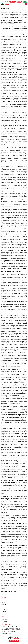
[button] (26, 4)
